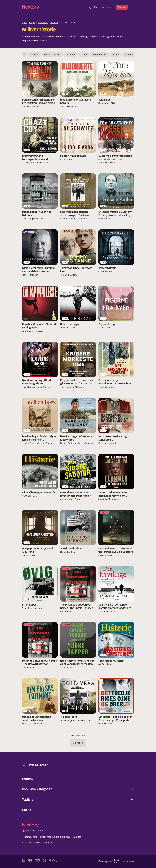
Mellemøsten (100, 54)
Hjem (25, 23)
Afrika (115, 54)
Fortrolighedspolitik (49, 837)
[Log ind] (107, 7)
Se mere (78, 743)
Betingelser (66, 837)
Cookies (77, 837)
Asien (84, 54)
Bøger (32, 23)
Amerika (129, 54)
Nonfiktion (43, 23)
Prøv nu (122, 7)
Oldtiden (71, 54)
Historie (54, 23)
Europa (35, 54)
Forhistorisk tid (52, 54)
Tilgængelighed (30, 837)
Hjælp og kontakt (35, 765)
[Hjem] (55, 7)
